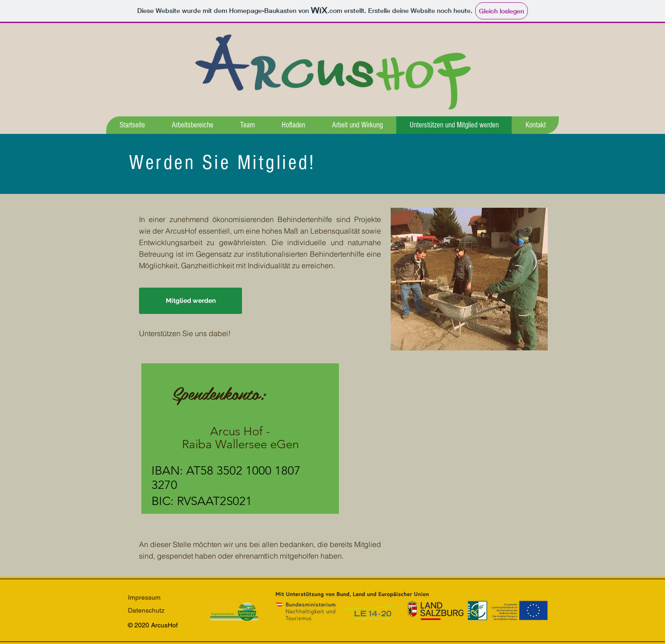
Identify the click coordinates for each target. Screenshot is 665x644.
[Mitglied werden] (190, 301)
